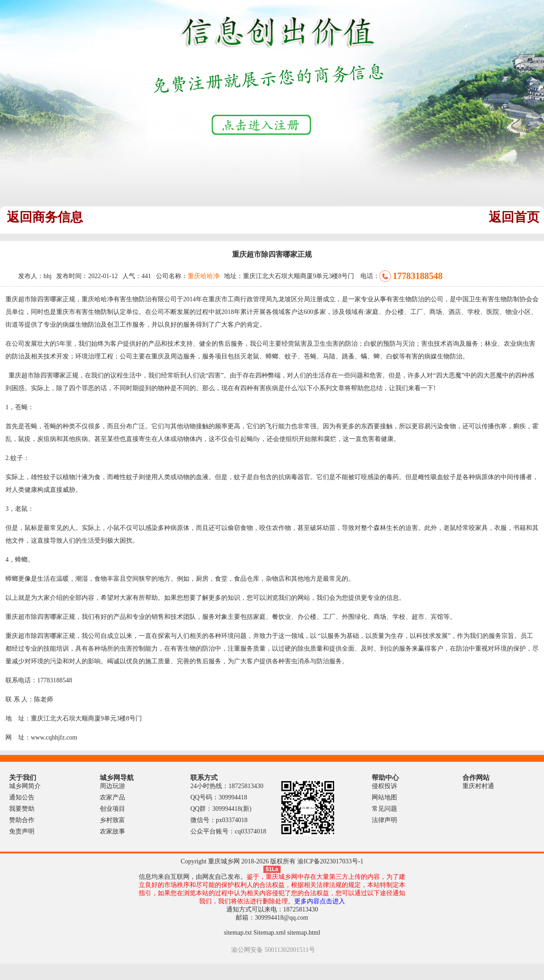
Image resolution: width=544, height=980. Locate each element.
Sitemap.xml (270, 933)
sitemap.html (304, 933)
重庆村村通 (478, 786)
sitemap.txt (238, 933)
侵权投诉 (384, 786)
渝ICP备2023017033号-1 (330, 861)
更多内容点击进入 (320, 901)
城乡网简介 (25, 786)
